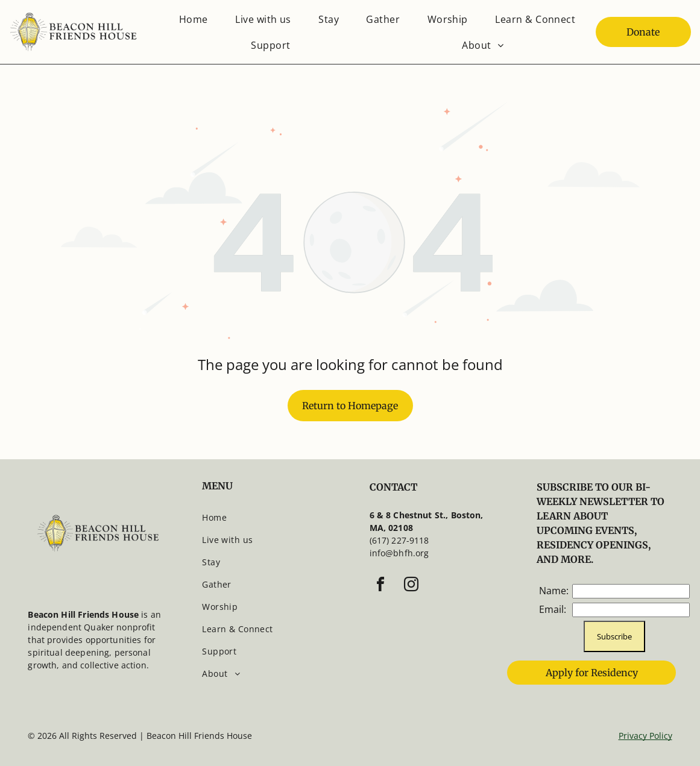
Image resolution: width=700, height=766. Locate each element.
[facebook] (380, 586)
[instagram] (411, 586)
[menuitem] (194, 19)
